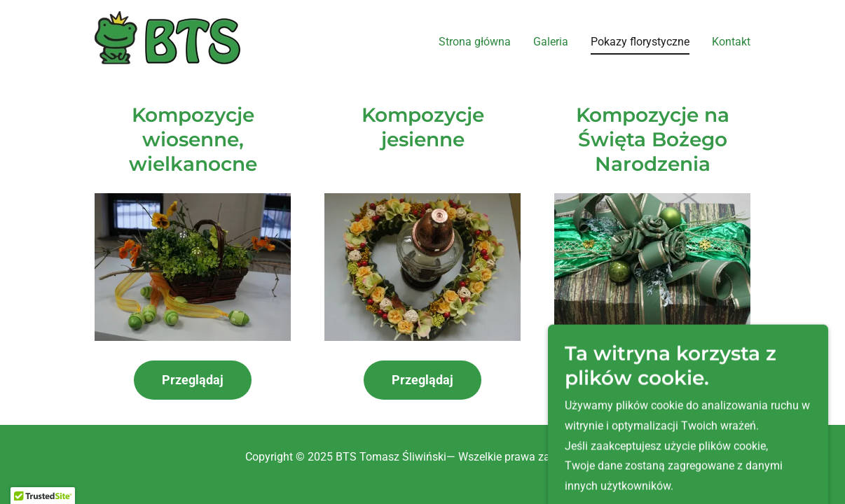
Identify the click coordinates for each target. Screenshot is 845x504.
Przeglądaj (193, 380)
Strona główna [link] (475, 42)
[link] (167, 40)
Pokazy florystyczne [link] (640, 42)
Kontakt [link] (731, 42)
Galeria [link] (551, 42)
